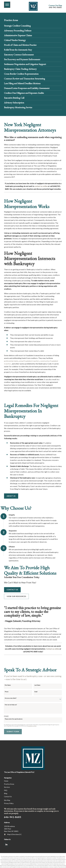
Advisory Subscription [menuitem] (14, 103)
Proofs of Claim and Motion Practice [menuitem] (20, 45)
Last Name (37, 685)
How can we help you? (11, 705)
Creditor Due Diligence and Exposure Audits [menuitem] (24, 93)
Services (7, 787)
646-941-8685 (55, 7)
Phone (7, 692)
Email (36, 692)
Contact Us (12, 590)
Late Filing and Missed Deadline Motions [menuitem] (22, 83)
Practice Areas (9, 784)
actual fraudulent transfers (29, 361)
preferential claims (11, 361)
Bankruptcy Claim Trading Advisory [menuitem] (20, 69)
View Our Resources (16, 596)
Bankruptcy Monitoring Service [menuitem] (18, 107)
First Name (8, 685)
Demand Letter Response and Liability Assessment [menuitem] (27, 88)
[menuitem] (33, 781)
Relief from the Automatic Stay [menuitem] (18, 50)
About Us (11, 496)
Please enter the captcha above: (14, 719)
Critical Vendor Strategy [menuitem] (15, 40)
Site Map (7, 800)
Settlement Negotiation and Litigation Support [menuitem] (25, 64)
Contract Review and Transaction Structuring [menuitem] (25, 79)
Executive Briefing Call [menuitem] (14, 98)
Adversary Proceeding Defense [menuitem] (18, 31)
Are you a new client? (11, 698)
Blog (6, 793)
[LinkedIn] (6, 844)
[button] (7, 5)
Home (6, 781)
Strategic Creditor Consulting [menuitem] (17, 26)
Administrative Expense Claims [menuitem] (18, 35)
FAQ (6, 790)
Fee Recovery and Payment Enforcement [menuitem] (22, 59)
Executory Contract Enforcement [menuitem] (19, 55)
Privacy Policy (9, 803)
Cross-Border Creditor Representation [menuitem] (21, 74)
